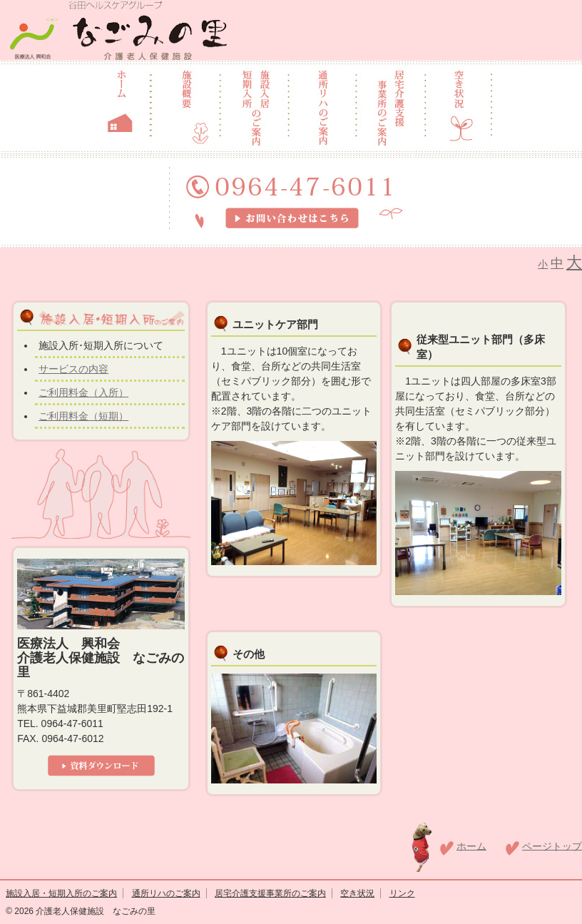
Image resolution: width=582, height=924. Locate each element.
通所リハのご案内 (166, 893)
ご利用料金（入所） (83, 392)
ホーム (471, 846)
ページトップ (552, 846)
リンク (402, 893)
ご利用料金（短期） (83, 416)
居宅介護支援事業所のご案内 (270, 893)
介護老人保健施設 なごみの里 (95, 911)
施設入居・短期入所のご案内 (61, 893)
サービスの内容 (73, 369)
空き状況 (357, 893)
